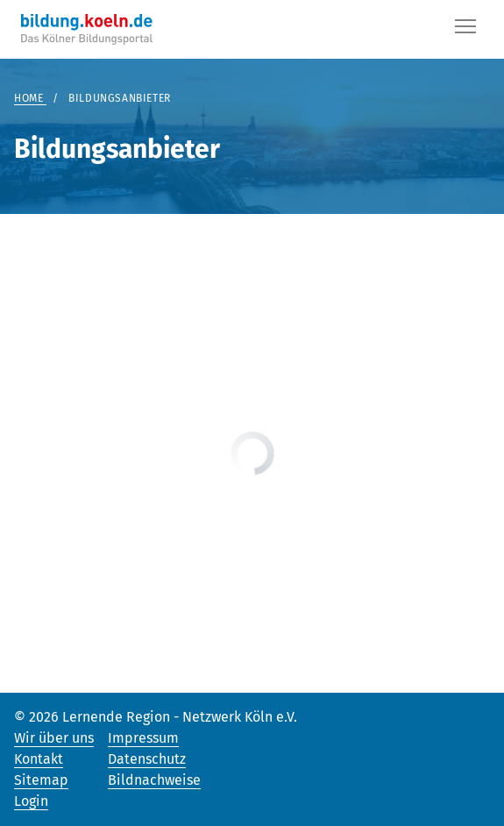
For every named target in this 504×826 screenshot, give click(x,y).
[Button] (465, 30)
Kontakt (39, 759)
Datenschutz (147, 759)
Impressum (143, 738)
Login (31, 801)
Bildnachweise (154, 780)
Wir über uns (54, 738)
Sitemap (41, 780)
